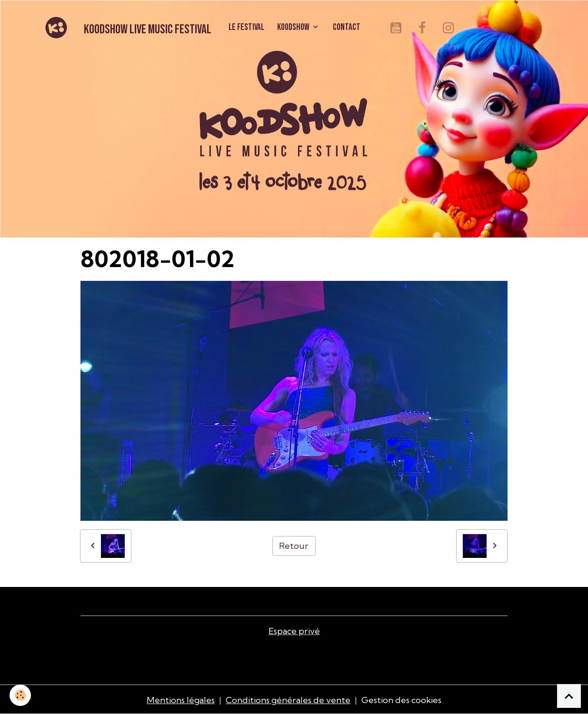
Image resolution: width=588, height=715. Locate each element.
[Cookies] (20, 695)
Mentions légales (181, 700)
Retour (294, 546)
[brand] (126, 28)
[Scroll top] (569, 696)
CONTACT (347, 27)
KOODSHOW (294, 27)
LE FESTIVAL (246, 27)
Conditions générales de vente (288, 700)
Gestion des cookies (401, 700)
